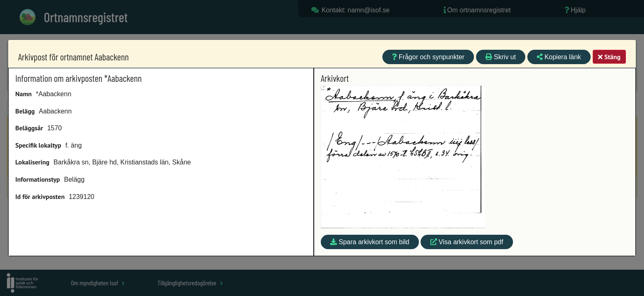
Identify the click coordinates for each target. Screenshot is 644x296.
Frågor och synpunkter (428, 57)
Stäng (609, 57)
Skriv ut (501, 57)
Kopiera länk (559, 57)
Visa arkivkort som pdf (467, 242)
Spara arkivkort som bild (370, 242)
